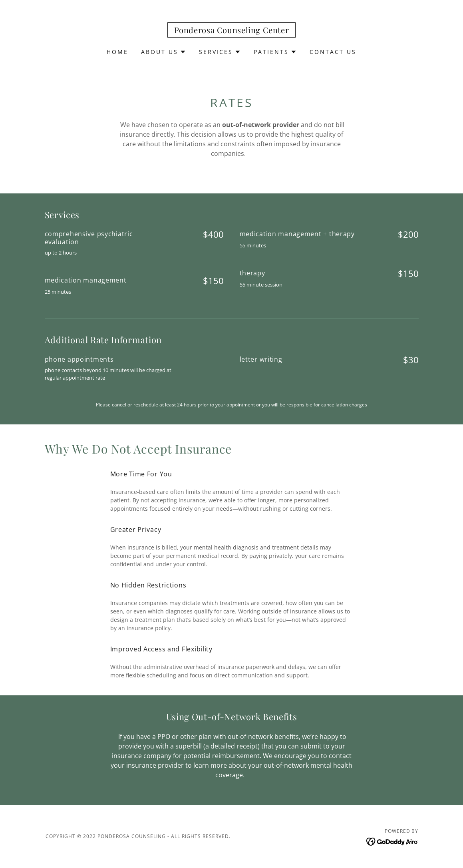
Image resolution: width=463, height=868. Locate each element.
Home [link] (117, 52)
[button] (164, 52)
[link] (232, 31)
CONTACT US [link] (333, 52)
